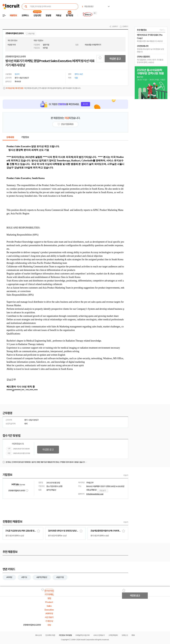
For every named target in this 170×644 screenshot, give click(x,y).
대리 (26, 424)
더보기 (126, 475)
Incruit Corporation (88, 640)
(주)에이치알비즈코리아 (15, 33)
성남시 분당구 (34, 420)
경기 (26, 420)
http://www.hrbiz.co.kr (95, 494)
